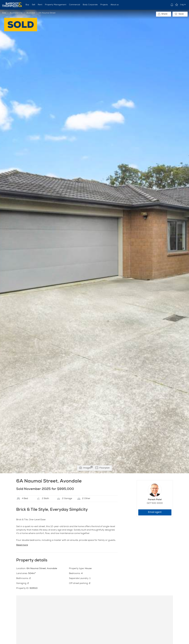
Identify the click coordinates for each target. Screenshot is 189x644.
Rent (40, 5)
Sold (4, 13)
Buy (27, 5)
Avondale (31, 13)
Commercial (75, 5)
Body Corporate (90, 5)
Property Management (56, 5)
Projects (104, 5)
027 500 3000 (155, 503)
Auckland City (16, 13)
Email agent (155, 512)
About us (115, 5)
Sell (33, 5)
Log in (183, 5)
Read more (22, 545)
